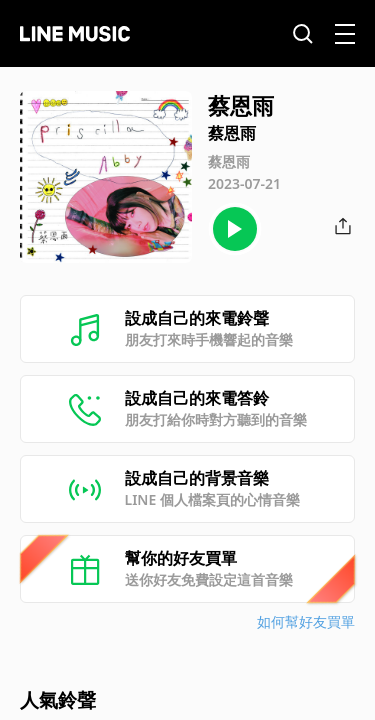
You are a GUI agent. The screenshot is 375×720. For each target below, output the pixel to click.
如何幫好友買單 (306, 621)
